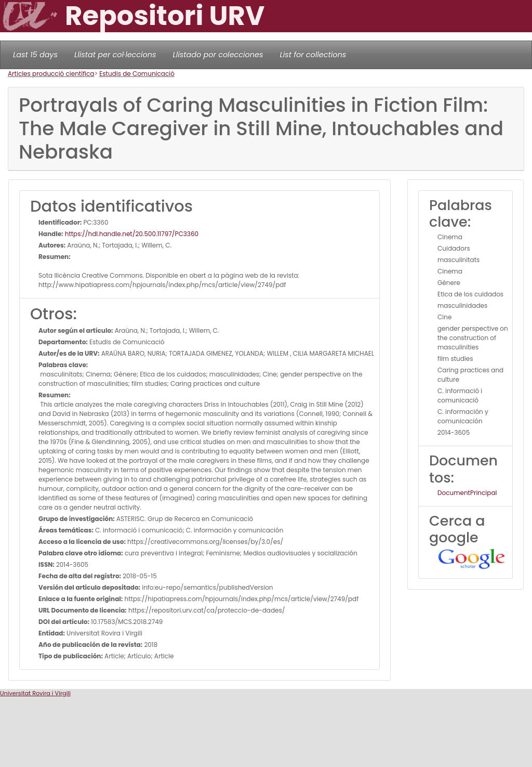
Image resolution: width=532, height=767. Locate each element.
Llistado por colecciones (218, 55)
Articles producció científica (51, 74)
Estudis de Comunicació (137, 74)
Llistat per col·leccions (115, 55)
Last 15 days (35, 55)
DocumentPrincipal (467, 493)
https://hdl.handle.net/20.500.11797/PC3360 (131, 234)
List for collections (313, 55)
